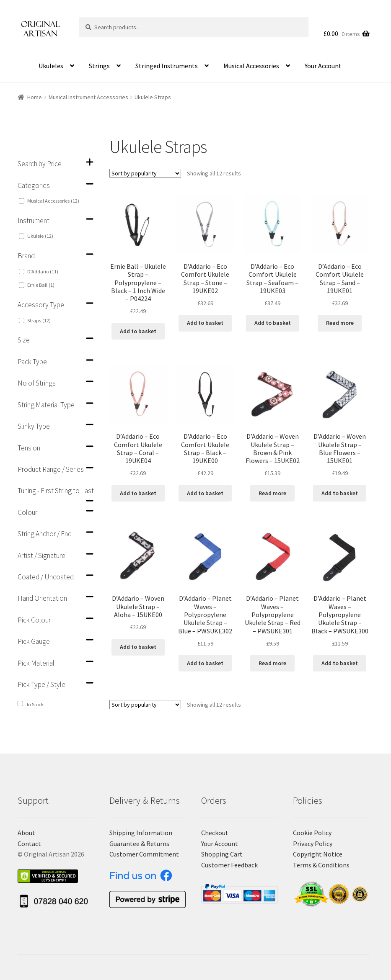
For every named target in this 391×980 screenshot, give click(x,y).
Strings (99, 66)
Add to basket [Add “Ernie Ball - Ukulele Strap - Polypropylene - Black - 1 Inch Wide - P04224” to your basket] (138, 331)
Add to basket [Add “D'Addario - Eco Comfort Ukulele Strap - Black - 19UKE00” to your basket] (205, 493)
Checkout (215, 833)
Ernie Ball (41, 285)
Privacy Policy (313, 844)
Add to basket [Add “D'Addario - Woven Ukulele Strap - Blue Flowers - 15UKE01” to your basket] (340, 493)
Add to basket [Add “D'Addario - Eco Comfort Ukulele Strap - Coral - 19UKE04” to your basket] (138, 493)
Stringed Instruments (167, 66)
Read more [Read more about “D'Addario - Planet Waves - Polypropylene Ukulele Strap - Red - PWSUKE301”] (272, 663)
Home (35, 97)
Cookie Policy (312, 833)
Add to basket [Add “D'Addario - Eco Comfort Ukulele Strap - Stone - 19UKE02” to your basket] (205, 323)
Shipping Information (141, 833)
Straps (39, 320)
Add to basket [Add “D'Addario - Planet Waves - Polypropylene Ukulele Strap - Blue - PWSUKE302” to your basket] (205, 663)
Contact (29, 844)
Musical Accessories (251, 66)
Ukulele (40, 236)
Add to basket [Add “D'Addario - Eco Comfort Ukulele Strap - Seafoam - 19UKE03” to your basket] (273, 323)
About (26, 833)
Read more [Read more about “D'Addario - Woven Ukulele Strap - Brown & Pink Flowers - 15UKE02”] (272, 493)
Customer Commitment (144, 854)
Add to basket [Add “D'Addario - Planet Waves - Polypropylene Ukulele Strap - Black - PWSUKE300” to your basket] (340, 663)
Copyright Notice (318, 854)
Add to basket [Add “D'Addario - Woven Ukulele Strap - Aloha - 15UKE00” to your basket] (138, 647)
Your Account (323, 66)
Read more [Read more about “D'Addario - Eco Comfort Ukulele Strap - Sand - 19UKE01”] (340, 323)
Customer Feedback (229, 865)
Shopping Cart (222, 854)
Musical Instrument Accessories (88, 97)
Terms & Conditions (321, 865)
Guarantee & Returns (139, 844)
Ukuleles (51, 66)
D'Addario (43, 271)
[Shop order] (145, 173)
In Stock (35, 704)
